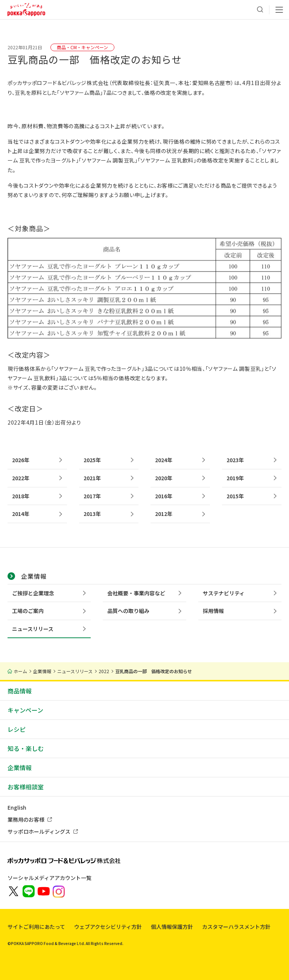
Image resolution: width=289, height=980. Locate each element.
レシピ (17, 729)
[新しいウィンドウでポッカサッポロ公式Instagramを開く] (59, 891)
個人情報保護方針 (172, 927)
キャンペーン (25, 710)
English (17, 807)
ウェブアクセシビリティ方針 (108, 927)
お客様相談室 (26, 787)
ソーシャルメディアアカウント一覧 (49, 878)
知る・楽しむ (26, 748)
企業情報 (20, 768)
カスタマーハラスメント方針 (236, 927)
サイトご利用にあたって (36, 927)
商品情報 (20, 691)
